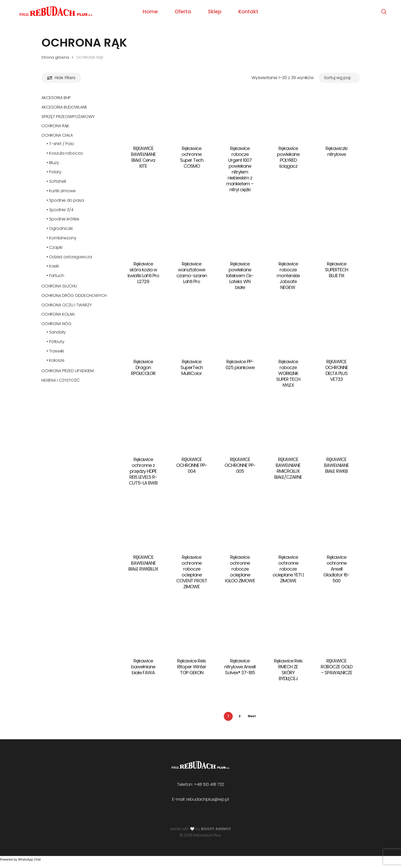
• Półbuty (55, 342)
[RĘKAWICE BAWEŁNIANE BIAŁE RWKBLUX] (143, 525)
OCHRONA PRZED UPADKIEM (68, 371)
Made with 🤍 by (201, 829)
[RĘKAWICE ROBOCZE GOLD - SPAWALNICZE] (337, 629)
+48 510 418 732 (209, 784)
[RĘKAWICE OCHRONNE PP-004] (192, 428)
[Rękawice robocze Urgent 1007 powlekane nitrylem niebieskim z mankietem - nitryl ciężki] (240, 117)
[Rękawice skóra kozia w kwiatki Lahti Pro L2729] (143, 232)
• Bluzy (53, 163)
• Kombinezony (62, 238)
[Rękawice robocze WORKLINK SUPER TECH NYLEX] (288, 330)
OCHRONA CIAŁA (57, 135)
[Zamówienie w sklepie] (339, 78)
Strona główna (55, 57)
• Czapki (54, 247)
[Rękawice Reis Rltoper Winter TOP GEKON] (192, 629)
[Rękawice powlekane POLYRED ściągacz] (288, 117)
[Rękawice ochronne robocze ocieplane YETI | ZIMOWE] (288, 525)
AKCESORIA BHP (56, 98)
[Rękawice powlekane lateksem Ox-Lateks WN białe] (240, 232)
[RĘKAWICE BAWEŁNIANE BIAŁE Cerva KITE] (143, 117)
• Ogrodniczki (60, 228)
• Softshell (56, 181)
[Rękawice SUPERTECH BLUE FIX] (337, 232)
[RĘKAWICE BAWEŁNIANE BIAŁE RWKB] (337, 428)
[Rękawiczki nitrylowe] (337, 117)
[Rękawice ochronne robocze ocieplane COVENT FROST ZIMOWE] (192, 525)
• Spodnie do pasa (65, 200)
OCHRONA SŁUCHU (59, 286)
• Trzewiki (55, 351)
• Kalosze (55, 360)
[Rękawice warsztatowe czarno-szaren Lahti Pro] (192, 232)
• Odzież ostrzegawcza (69, 257)
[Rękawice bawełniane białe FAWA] (143, 629)
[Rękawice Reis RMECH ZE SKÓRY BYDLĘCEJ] (288, 629)
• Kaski (53, 266)
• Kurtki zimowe (61, 191)
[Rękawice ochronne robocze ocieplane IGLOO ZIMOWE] (240, 525)
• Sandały (56, 332)
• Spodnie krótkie (63, 219)
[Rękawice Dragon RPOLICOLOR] (143, 330)
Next (252, 716)
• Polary (54, 172)
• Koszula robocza (65, 153)
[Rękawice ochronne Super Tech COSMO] (192, 117)
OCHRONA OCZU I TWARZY (67, 305)
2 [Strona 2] (240, 716)
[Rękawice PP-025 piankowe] (240, 330)
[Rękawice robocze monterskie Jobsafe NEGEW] (288, 232)
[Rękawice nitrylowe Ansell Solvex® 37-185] (240, 629)
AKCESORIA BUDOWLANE (64, 107)
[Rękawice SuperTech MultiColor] (192, 330)
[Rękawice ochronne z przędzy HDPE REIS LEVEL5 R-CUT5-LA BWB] (143, 428)
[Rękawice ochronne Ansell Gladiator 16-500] (337, 525)
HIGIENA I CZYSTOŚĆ (61, 380)
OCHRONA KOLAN (58, 314)
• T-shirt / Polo (60, 144)
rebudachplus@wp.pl (208, 799)
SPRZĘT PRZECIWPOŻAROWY (68, 117)
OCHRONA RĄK (55, 126)
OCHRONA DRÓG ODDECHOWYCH (74, 296)
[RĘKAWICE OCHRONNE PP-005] (240, 428)
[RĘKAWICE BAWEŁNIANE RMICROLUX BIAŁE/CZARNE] (288, 428)
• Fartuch (55, 276)
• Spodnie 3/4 (60, 210)
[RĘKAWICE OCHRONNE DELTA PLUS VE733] (337, 330)
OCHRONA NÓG (56, 324)
